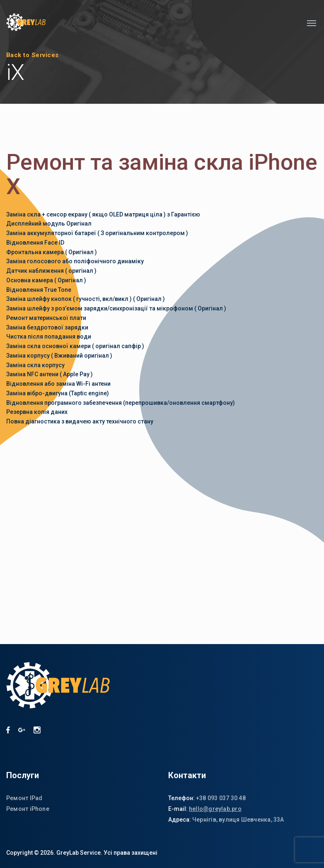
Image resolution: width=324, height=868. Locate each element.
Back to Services (33, 55)
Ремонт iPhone (28, 809)
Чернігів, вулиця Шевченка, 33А (238, 820)
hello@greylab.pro (215, 809)
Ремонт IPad (24, 798)
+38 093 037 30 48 (221, 798)
